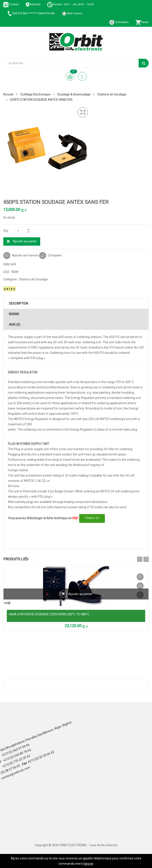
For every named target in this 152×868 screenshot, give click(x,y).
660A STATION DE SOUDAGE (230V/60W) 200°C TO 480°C (49, 614)
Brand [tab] (14, 314)
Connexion (119, 22)
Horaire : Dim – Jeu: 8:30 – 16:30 (70, 4)
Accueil (8, 94)
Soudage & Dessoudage (74, 94)
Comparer (55, 255)
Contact (11, 4)
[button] (83, 112)
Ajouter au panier (25, 241)
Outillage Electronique (35, 94)
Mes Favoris (72, 13)
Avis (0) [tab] (15, 325)
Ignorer (89, 864)
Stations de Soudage (112, 94)
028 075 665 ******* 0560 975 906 (31, 13)
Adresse (33, 4)
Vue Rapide (76, 603)
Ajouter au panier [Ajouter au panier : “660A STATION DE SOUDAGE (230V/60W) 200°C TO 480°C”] (80, 594)
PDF (75, 518)
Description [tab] (19, 303)
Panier (142, 22)
